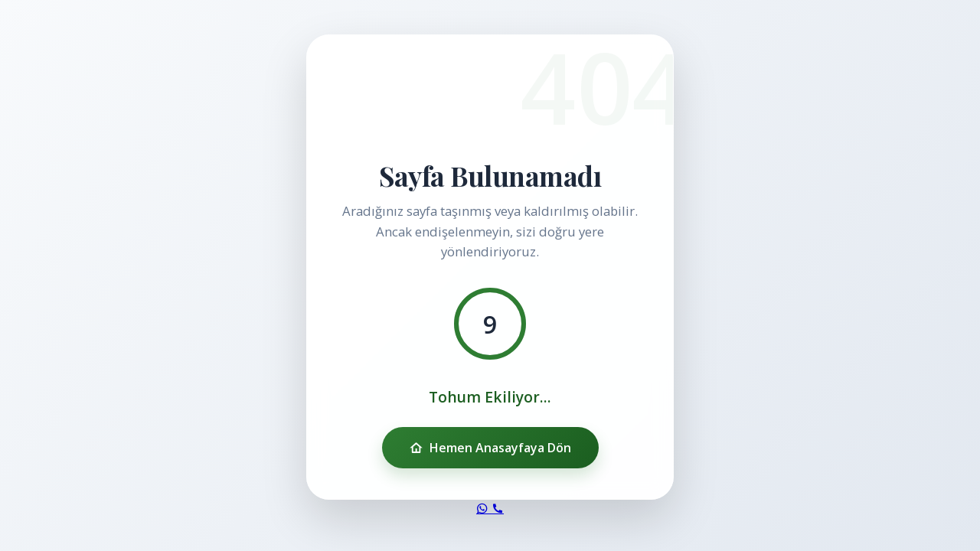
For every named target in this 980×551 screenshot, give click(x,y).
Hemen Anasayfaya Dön (490, 448)
